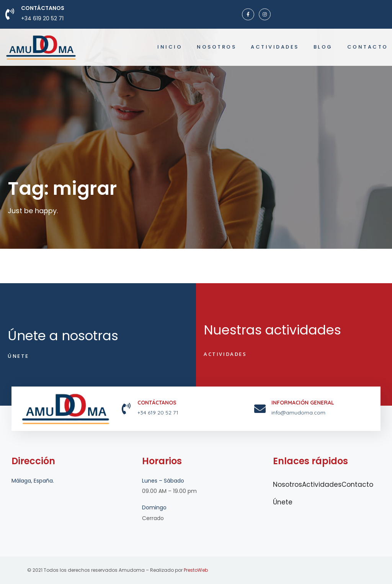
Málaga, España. (33, 481)
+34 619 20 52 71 (42, 18)
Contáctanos (43, 8)
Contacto (368, 47)
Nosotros (216, 47)
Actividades (275, 47)
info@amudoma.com (298, 413)
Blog (323, 47)
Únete (283, 502)
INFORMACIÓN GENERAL (303, 403)
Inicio (170, 47)
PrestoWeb (196, 570)
